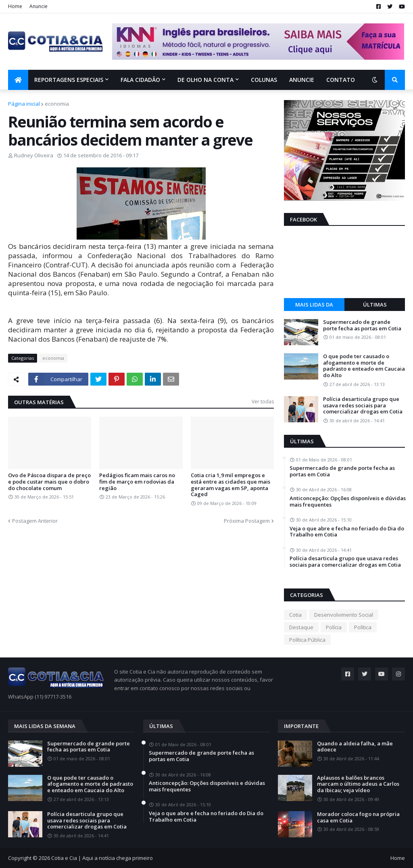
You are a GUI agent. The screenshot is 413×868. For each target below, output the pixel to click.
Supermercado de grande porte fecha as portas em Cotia (362, 325)
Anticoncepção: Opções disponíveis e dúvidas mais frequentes (348, 502)
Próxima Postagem (247, 521)
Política (363, 627)
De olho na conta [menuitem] (205, 80)
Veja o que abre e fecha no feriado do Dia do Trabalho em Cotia (347, 532)
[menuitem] (18, 80)
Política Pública (307, 640)
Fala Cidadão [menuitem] (140, 80)
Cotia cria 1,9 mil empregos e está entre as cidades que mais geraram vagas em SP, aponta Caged (230, 485)
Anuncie (39, 6)
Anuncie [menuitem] (302, 80)
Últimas (375, 305)
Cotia (295, 615)
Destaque (301, 627)
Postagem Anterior (35, 521)
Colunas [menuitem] (264, 80)
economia (57, 104)
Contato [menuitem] (341, 80)
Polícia (334, 627)
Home (15, 6)
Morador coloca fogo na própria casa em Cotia (358, 817)
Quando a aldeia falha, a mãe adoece (355, 747)
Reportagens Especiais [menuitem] (69, 80)
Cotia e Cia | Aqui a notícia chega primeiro (102, 858)
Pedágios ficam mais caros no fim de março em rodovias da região (137, 482)
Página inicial (24, 104)
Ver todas (263, 402)
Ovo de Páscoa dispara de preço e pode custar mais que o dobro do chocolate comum (49, 482)
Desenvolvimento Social (344, 615)
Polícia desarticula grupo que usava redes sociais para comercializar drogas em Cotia (363, 406)
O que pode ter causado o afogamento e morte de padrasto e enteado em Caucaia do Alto (364, 366)
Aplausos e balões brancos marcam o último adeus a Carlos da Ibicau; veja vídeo (358, 784)
